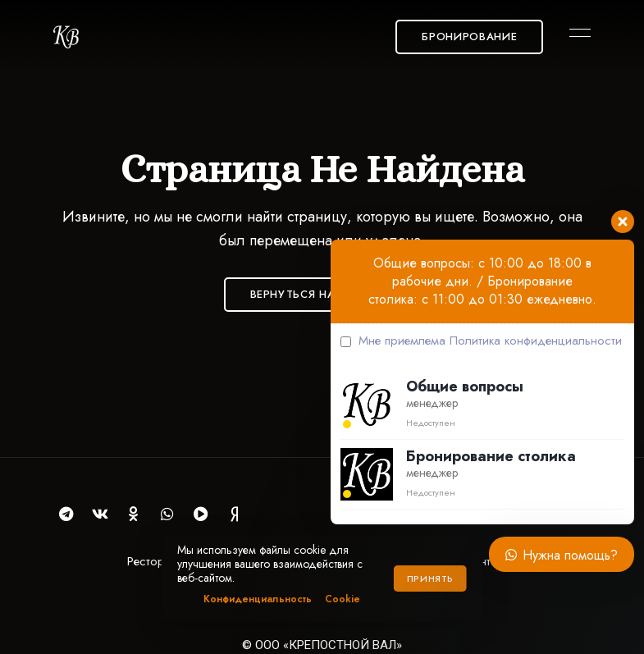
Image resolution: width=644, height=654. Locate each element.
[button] (469, 37)
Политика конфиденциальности (536, 341)
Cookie (343, 599)
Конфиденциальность (258, 599)
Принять (430, 579)
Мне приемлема (481, 341)
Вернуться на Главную (322, 294)
